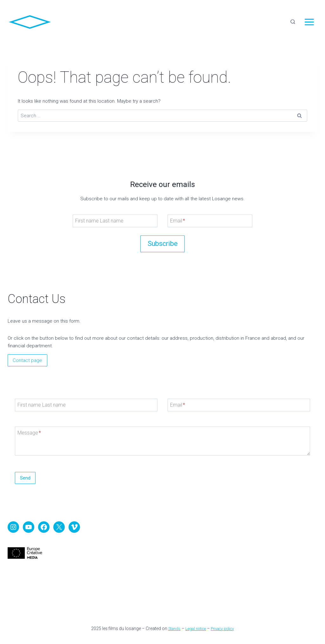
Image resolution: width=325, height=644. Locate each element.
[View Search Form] (293, 22)
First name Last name (98, 209)
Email (178, 209)
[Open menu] (309, 22)
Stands (171, 628)
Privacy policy (225, 628)
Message (32, 424)
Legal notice (195, 628)
